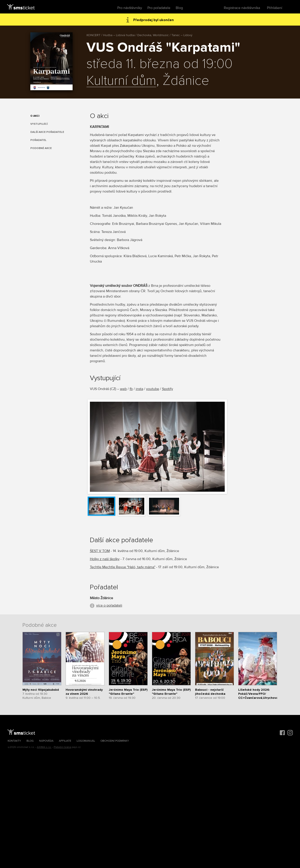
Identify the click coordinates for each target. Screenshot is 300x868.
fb (131, 389)
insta (139, 389)
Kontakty (14, 741)
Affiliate (65, 741)
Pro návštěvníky (130, 8)
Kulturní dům (121, 81)
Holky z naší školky (105, 559)
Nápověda (46, 741)
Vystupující (39, 124)
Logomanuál (86, 741)
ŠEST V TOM (100, 551)
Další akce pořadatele (47, 132)
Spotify (168, 389)
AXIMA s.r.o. (44, 747)
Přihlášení (275, 8)
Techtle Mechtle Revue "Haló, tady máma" (123, 567)
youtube (153, 389)
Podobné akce (41, 148)
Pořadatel (38, 140)
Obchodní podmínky (115, 741)
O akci (35, 116)
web (123, 389)
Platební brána (62, 747)
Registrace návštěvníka (242, 8)
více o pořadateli (109, 605)
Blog (179, 8)
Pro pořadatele (159, 8)
